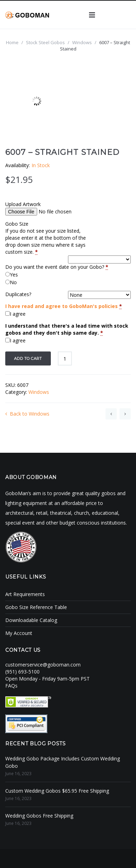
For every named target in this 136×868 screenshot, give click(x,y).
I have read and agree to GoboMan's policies (62, 306)
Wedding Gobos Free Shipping (39, 816)
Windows (82, 42)
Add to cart (28, 358)
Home (12, 42)
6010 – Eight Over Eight (125, 414)
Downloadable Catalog (31, 620)
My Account (19, 633)
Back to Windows (27, 414)
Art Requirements (25, 594)
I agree (18, 314)
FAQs (11, 686)
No (13, 282)
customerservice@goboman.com (43, 665)
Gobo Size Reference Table (36, 607)
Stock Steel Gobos (45, 42)
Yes (14, 275)
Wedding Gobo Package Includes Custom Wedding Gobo (63, 762)
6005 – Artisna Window (111, 414)
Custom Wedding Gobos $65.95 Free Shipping (57, 791)
